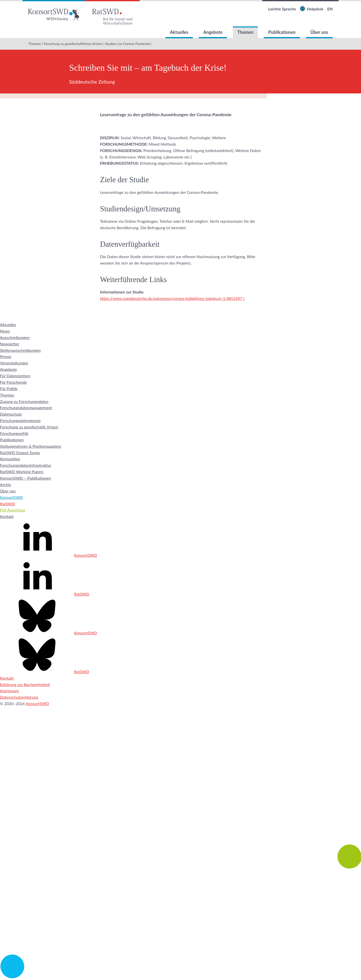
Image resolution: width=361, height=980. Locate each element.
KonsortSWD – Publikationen (25, 478)
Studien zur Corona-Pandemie (128, 44)
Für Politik (9, 389)
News (5, 331)
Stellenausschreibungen (20, 350)
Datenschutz (11, 414)
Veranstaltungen (14, 363)
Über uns (319, 32)
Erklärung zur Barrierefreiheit (25, 684)
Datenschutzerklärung (19, 697)
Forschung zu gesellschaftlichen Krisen (73, 44)
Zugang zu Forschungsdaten (24, 401)
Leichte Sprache (282, 9)
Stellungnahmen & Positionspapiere (31, 446)
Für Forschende (13, 382)
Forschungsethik (14, 433)
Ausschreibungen (15, 337)
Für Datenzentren (15, 376)
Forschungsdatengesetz (20, 420)
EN (330, 9)
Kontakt (7, 516)
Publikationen (282, 32)
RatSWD (8, 504)
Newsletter (10, 344)
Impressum (9, 691)
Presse (6, 356)
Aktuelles (179, 32)
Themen (245, 32)
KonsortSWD (11, 497)
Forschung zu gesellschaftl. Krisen (29, 427)
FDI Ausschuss (13, 510)
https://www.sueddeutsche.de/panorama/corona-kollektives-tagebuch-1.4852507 (171, 298)
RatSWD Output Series (20, 453)
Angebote (213, 32)
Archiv (6, 484)
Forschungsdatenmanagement (26, 408)
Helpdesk (315, 9)
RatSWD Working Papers (22, 472)
